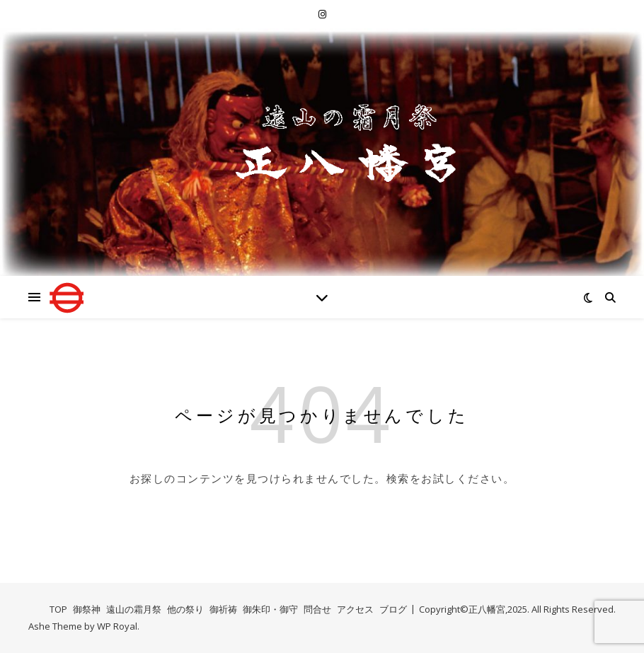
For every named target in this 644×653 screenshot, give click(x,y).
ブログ (393, 609)
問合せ (317, 609)
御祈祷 (223, 609)
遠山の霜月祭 (134, 609)
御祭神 (87, 609)
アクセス (355, 609)
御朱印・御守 (270, 609)
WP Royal (117, 626)
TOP (58, 609)
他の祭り (185, 609)
